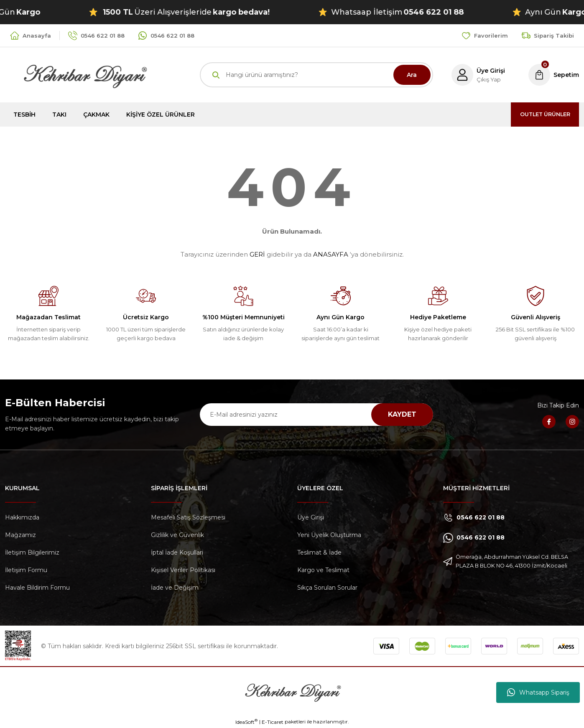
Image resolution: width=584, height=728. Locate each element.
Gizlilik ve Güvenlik (177, 535)
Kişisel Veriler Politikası (183, 570)
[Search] (316, 75)
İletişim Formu (26, 570)
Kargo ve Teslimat (323, 570)
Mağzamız (20, 535)
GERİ (257, 254)
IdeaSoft (246, 722)
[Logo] (76, 74)
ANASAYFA (331, 254)
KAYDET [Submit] (402, 414)
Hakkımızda (22, 517)
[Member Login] (476, 75)
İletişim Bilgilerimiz (32, 552)
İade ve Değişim (175, 588)
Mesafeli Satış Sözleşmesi (188, 517)
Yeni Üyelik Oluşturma (329, 535)
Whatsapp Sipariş (538, 692)
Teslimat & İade (319, 552)
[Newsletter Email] (316, 415)
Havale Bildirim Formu (37, 588)
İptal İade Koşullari (177, 552)
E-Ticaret (273, 722)
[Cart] (553, 75)
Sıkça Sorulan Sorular (327, 588)
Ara (412, 75)
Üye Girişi (311, 517)
